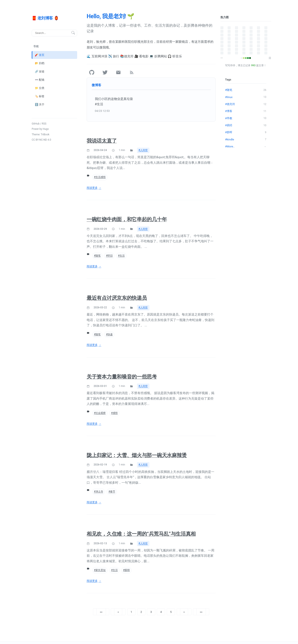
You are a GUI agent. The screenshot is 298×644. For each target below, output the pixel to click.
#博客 (246, 111)
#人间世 (143, 150)
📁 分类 (40, 88)
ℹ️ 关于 (40, 105)
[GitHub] (92, 72)
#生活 (121, 256)
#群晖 (246, 132)
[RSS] (132, 72)
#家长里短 (100, 570)
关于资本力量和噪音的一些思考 (122, 377)
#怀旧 (109, 256)
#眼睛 (126, 570)
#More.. (246, 146)
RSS (44, 123)
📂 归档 (40, 63)
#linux (246, 97)
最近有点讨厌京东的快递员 (117, 298)
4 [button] (161, 612)
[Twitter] (105, 72)
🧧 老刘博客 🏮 (45, 18)
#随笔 (97, 256)
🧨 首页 (40, 55)
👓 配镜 (40, 80)
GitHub (36, 123)
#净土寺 (99, 492)
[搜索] (54, 33)
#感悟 (114, 413)
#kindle (246, 139)
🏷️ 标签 (40, 96)
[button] (101, 612)
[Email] (118, 72)
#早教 (246, 118)
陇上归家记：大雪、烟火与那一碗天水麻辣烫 (137, 455)
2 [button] (141, 612)
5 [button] (171, 612)
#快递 (109, 334)
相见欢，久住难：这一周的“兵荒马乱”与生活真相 (141, 534)
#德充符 (246, 104)
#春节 (112, 492)
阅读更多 (92, 188)
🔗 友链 (40, 71)
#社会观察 (100, 413)
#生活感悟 (100, 177)
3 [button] (151, 612)
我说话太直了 (102, 141)
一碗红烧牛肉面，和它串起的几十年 (127, 219)
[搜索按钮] (73, 33)
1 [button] (131, 612)
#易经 (246, 125)
